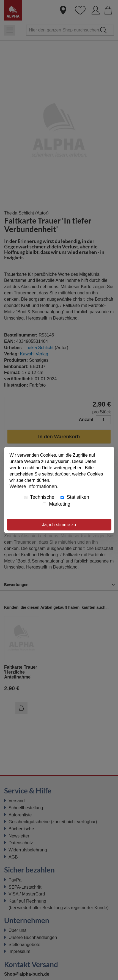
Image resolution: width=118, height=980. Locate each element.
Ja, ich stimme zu (59, 525)
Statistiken (75, 497)
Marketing (56, 504)
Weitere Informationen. (34, 486)
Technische (39, 497)
